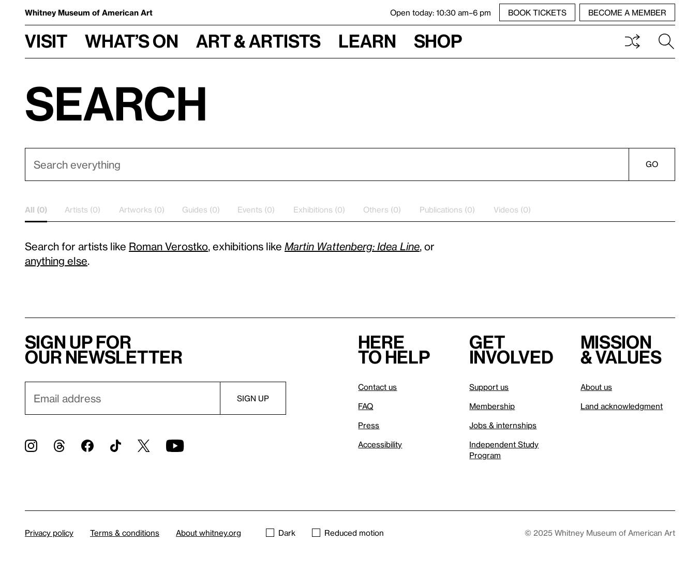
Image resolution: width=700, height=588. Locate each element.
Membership (492, 406)
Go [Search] (652, 164)
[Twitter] (144, 446)
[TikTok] (116, 446)
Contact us (377, 387)
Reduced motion (348, 533)
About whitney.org (208, 533)
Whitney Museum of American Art (89, 12)
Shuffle (632, 41)
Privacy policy (49, 533)
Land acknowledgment (622, 406)
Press (369, 425)
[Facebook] (87, 446)
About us (596, 387)
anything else (56, 261)
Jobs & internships (503, 425)
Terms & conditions (125, 533)
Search (666, 41)
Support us (489, 387)
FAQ (366, 406)
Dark (281, 533)
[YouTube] (175, 446)
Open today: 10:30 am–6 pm (441, 12)
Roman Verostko (168, 246)
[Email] (122, 398)
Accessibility (380, 444)
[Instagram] (31, 446)
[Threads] (59, 446)
